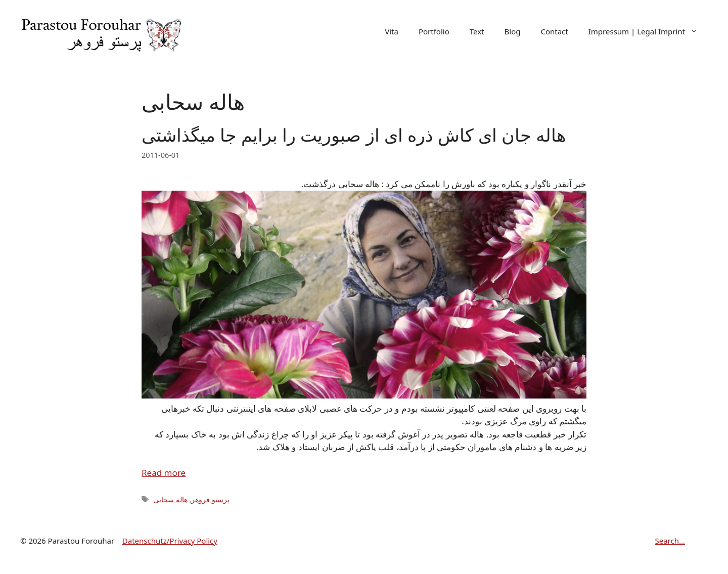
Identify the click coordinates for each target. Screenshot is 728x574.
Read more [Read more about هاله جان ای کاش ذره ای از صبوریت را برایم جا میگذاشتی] (164, 473)
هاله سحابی (170, 499)
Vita (392, 31)
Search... (670, 541)
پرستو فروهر (210, 499)
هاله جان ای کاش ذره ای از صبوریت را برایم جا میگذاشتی (354, 135)
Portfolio (434, 31)
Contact (554, 31)
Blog (513, 31)
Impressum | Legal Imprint (648, 32)
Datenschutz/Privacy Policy (170, 541)
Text (477, 31)
